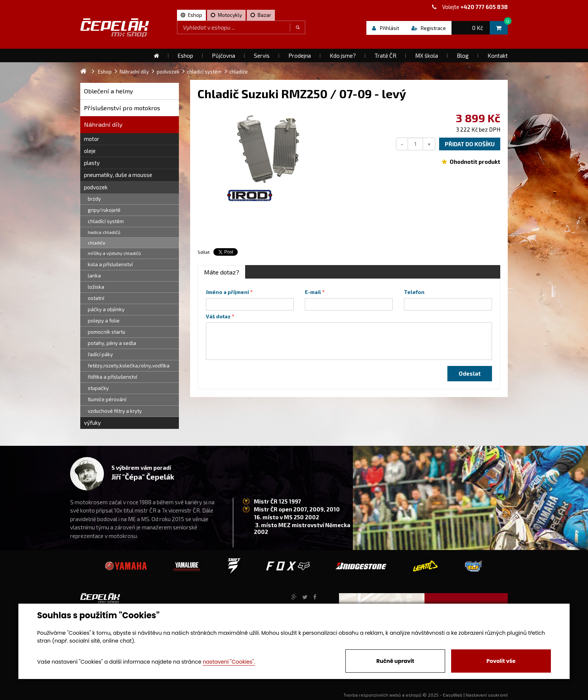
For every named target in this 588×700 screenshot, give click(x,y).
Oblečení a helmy (109, 91)
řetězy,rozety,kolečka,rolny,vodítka (129, 366)
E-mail (313, 292)
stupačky (98, 388)
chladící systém (106, 221)
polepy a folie (104, 321)
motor (92, 139)
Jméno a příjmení (227, 292)
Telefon (414, 292)
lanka (94, 276)
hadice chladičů (104, 232)
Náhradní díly (103, 124)
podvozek (96, 187)
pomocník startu (106, 332)
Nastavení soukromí (487, 695)
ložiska (96, 287)
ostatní (96, 298)
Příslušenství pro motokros (122, 108)
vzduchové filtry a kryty (115, 411)
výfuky (92, 423)
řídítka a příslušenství (112, 377)
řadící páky (100, 354)
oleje (90, 151)
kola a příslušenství (110, 264)
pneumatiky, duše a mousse (118, 175)
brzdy (94, 199)
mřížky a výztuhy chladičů (114, 253)
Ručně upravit (395, 661)
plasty (92, 163)
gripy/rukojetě (104, 210)
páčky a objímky (106, 309)
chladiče (97, 243)
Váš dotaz (218, 316)
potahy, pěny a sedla (112, 343)
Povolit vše (501, 661)
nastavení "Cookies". (229, 662)
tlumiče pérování (107, 399)
